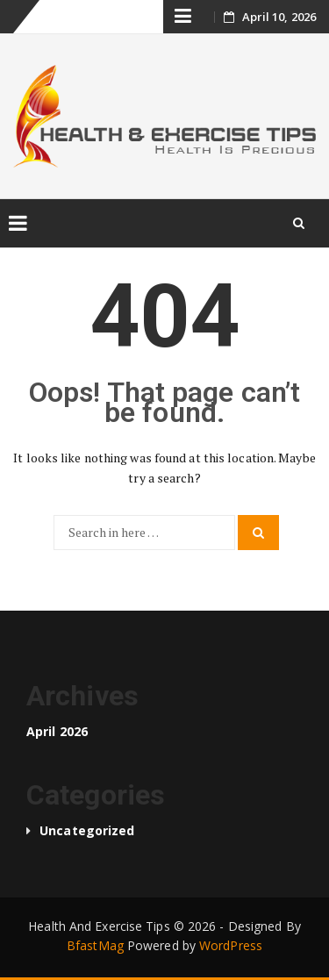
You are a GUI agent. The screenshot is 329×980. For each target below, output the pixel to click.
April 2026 (57, 731)
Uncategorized (87, 830)
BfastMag (95, 945)
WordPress (231, 945)
